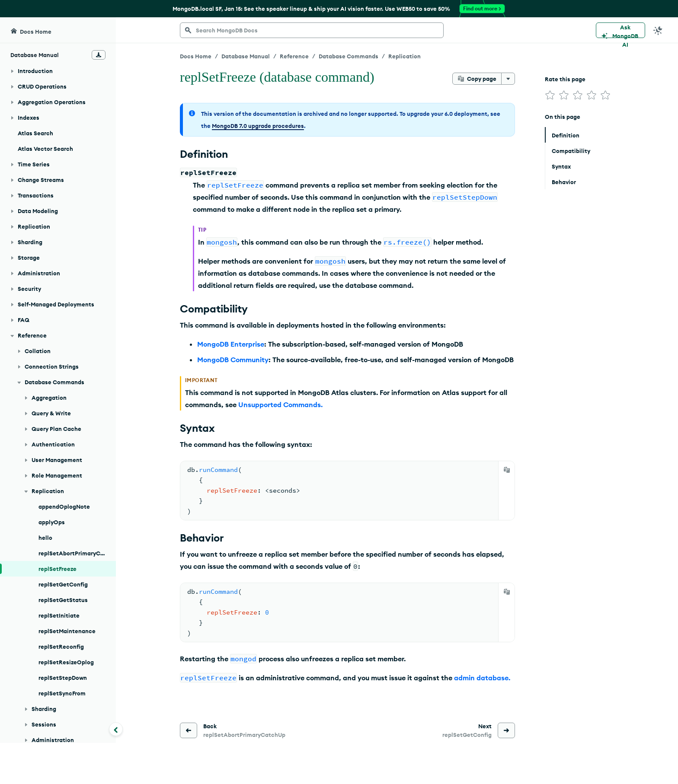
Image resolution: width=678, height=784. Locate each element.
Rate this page (565, 79)
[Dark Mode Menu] (658, 30)
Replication (405, 56)
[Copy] (507, 470)
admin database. (482, 678)
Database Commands (349, 56)
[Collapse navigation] (116, 729)
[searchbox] (312, 30)
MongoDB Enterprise (231, 344)
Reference (294, 56)
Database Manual (246, 56)
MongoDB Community (233, 360)
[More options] (508, 79)
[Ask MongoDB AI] (620, 30)
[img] (550, 95)
